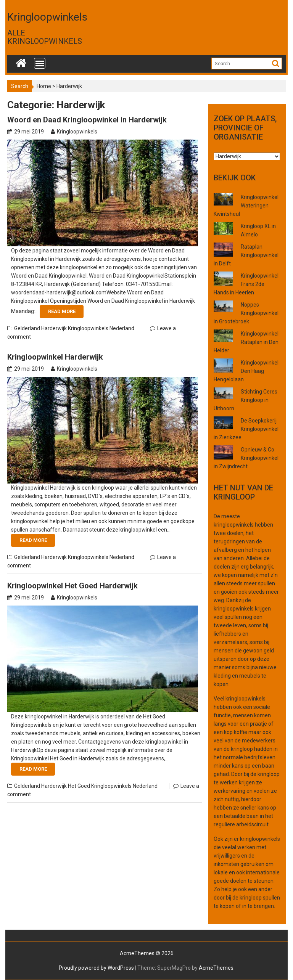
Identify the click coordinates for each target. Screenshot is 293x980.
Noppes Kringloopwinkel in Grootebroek (246, 313)
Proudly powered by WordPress (96, 968)
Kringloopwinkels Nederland (101, 328)
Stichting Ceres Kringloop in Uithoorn (246, 400)
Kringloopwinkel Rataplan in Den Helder (246, 342)
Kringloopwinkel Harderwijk (55, 357)
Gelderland (27, 328)
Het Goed (79, 786)
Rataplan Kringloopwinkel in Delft (246, 255)
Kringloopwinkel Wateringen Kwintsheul (246, 206)
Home (44, 86)
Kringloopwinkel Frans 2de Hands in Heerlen (246, 284)
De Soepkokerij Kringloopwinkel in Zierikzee (246, 429)
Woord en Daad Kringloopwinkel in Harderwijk (87, 120)
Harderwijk (54, 328)
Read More (62, 311)
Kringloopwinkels (47, 17)
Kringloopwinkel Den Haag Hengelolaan (246, 371)
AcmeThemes (216, 968)
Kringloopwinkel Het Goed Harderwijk (72, 586)
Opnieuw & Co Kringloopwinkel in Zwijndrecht (246, 458)
